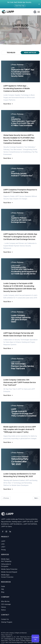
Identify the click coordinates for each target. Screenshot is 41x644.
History (3, 607)
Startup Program (7, 622)
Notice (3, 610)
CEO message (6, 604)
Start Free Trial (20, 6)
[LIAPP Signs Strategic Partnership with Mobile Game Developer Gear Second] (20, 330)
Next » (36, 498)
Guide (3, 586)
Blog (3, 592)
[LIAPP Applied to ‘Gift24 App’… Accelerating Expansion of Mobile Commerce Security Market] (20, 84)
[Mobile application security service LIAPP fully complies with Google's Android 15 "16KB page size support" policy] (20, 424)
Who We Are (5, 601)
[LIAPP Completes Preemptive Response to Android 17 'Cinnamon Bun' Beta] (20, 185)
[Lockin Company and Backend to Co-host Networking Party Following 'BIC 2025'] (20, 471)
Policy (3, 635)
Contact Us (5, 619)
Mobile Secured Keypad (9, 572)
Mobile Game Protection (9, 569)
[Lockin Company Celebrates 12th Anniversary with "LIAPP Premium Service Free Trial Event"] (20, 377)
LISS (3, 544)
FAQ (3, 589)
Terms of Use (9, 635)
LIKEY (3, 547)
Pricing (3, 550)
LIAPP (3, 541)
